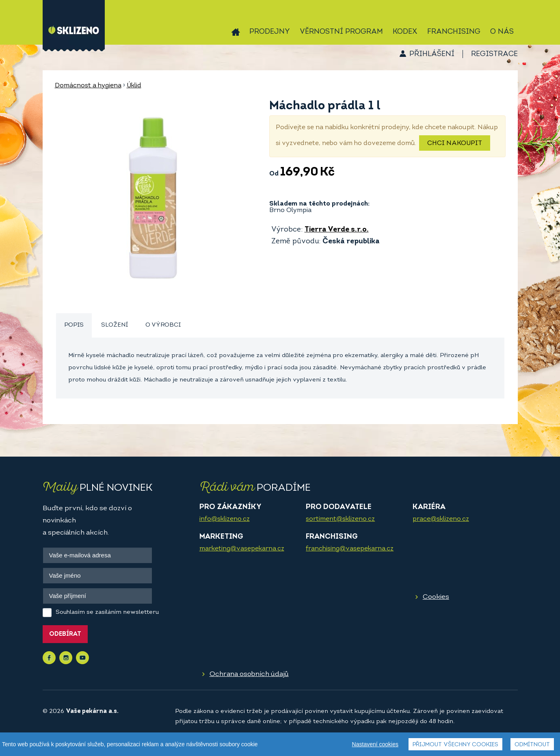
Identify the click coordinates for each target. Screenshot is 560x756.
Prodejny (270, 32)
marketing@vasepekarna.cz (242, 549)
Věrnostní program (341, 32)
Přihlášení (432, 54)
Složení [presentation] (115, 325)
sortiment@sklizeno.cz (340, 519)
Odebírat (65, 634)
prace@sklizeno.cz (441, 519)
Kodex (405, 32)
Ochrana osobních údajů (249, 674)
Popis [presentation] (74, 325)
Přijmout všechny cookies (455, 745)
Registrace (494, 54)
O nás (502, 32)
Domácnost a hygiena (88, 86)
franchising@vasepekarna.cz (350, 549)
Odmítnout (532, 745)
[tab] (74, 326)
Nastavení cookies (375, 744)
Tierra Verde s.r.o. (337, 230)
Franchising (454, 32)
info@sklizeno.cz (225, 519)
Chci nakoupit (455, 143)
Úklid (134, 86)
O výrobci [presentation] (163, 325)
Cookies (436, 597)
